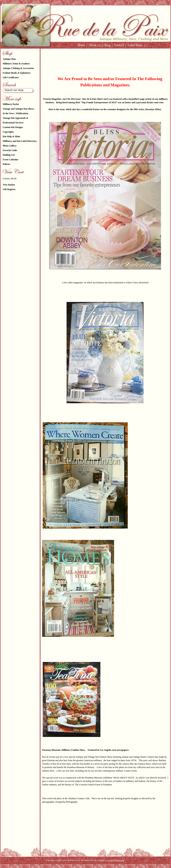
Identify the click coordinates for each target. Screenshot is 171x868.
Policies (6, 164)
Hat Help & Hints (11, 136)
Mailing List (9, 155)
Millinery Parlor (11, 104)
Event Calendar (10, 160)
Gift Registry (9, 189)
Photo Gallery (10, 146)
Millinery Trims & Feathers (16, 64)
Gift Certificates (11, 77)
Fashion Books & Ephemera (17, 73)
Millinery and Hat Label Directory (20, 141)
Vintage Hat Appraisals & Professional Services (15, 120)
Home (81, 45)
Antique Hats (9, 59)
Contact (119, 45)
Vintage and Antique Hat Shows (18, 109)
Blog (107, 45)
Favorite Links (10, 150)
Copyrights (8, 132)
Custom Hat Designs (13, 127)
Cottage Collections (116, 860)
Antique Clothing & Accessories (18, 68)
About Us (95, 45)
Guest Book (135, 45)
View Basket (9, 185)
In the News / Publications (15, 113)
